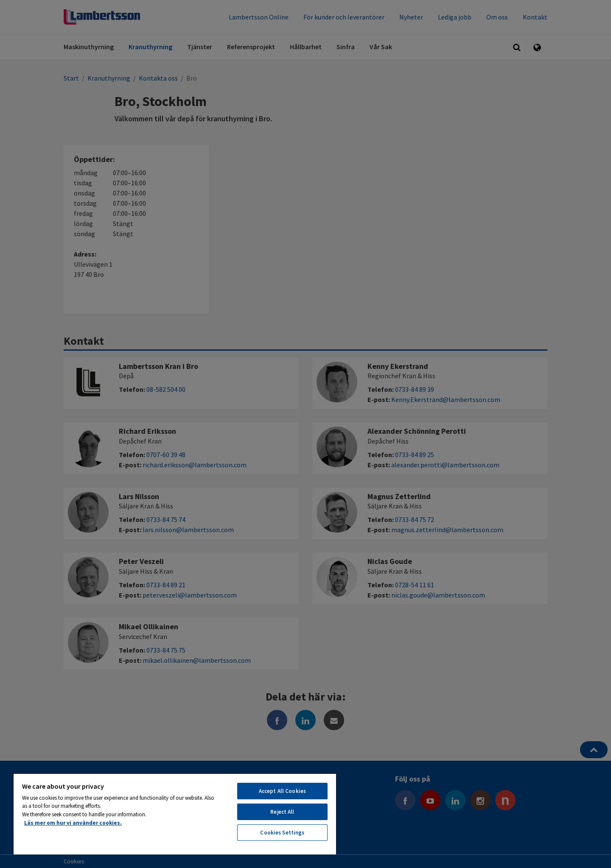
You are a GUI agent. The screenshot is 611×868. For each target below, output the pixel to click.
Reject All (282, 812)
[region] (175, 814)
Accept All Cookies (282, 791)
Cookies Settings (282, 833)
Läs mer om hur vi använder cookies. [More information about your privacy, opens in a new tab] (73, 823)
